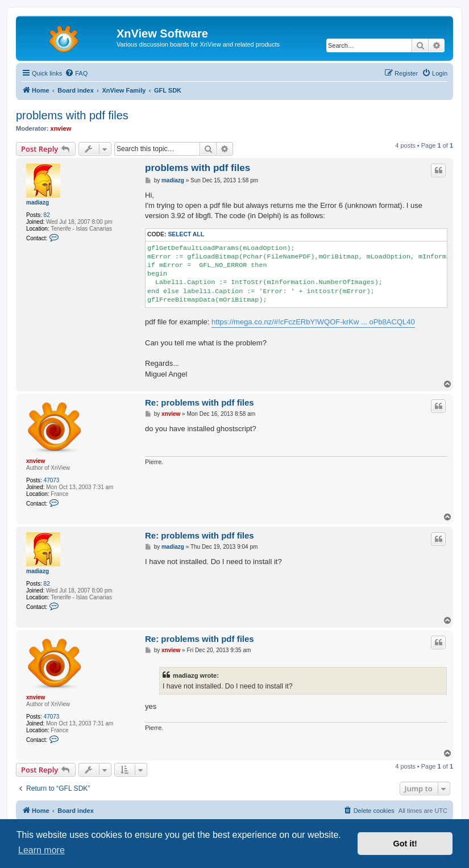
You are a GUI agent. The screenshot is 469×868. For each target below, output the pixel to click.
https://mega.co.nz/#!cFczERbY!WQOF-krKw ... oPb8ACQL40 (313, 322)
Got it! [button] (405, 844)
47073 (52, 480)
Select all (186, 234)
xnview (61, 128)
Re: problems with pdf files (200, 402)
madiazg (38, 203)
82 (47, 215)
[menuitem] (76, 73)
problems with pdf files (72, 115)
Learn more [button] (41, 850)
